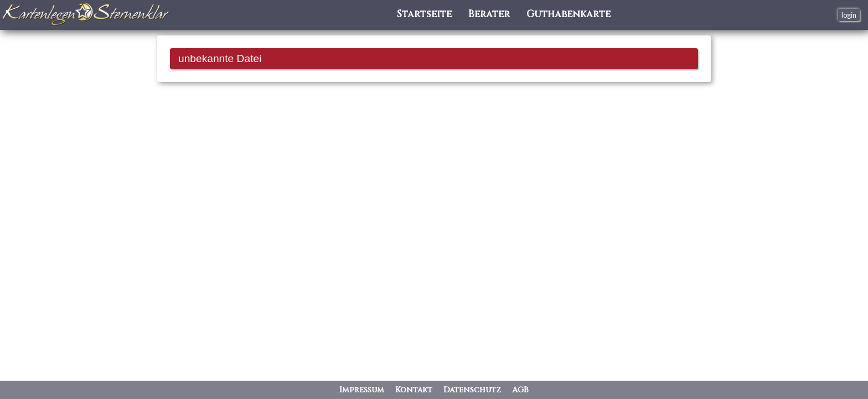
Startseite (424, 15)
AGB (520, 390)
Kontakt (414, 390)
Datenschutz (472, 390)
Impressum (362, 390)
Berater (489, 15)
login (849, 15)
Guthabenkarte (569, 15)
